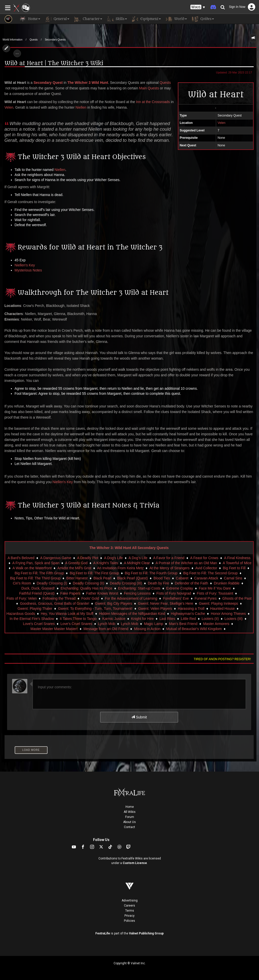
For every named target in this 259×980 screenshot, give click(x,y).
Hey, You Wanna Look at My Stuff (67, 614)
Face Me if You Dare (215, 588)
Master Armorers (216, 624)
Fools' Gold (90, 598)
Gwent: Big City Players (114, 603)
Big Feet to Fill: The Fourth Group (151, 573)
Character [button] (88, 19)
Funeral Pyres (206, 598)
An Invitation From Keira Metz (120, 568)
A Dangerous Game (56, 558)
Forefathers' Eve (176, 598)
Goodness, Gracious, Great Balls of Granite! (55, 603)
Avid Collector (206, 568)
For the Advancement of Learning (131, 598)
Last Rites (167, 619)
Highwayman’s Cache (188, 614)
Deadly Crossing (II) (89, 583)
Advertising (130, 900)
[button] (198, 7)
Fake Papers (70, 593)
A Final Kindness (237, 558)
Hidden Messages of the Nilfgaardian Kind (132, 614)
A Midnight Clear (137, 563)
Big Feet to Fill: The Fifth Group (39, 573)
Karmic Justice (114, 619)
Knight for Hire (142, 619)
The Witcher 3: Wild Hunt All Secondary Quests (129, 548)
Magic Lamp (154, 624)
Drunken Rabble (226, 583)
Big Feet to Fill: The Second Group (210, 573)
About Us (129, 822)
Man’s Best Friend (183, 624)
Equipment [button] (146, 19)
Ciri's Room (22, 583)
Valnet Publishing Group (146, 933)
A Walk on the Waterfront (32, 568)
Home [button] (30, 19)
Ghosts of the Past (237, 598)
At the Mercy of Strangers (170, 568)
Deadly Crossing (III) (126, 583)
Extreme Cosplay (180, 588)
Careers (129, 906)
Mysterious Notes (28, 270)
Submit (139, 717)
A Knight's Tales (106, 563)
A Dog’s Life (138, 558)
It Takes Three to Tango (78, 619)
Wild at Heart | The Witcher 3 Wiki (54, 63)
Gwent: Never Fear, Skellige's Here (165, 603)
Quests (34, 40)
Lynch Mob (107, 624)
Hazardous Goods (21, 614)
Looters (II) (210, 619)
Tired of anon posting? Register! (222, 659)
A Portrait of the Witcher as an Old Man (186, 563)
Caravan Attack (206, 578)
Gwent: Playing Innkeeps (218, 603)
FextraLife (103, 933)
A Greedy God (76, 563)
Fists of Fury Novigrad (174, 593)
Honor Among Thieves (228, 614)
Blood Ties (162, 578)
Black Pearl (102, 578)
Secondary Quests (55, 40)
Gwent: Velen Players (155, 609)
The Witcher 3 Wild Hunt (88, 83)
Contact (129, 827)
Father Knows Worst (102, 593)
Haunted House (222, 609)
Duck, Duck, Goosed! (38, 588)
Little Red (188, 619)
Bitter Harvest (77, 578)
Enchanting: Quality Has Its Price (86, 588)
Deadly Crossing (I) (52, 583)
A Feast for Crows (204, 558)
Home (130, 807)
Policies (129, 921)
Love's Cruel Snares (39, 624)
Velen (9, 107)
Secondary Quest (48, 83)
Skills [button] (117, 19)
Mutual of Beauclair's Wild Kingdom (194, 629)
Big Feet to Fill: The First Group (94, 573)
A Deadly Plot (88, 558)
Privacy (129, 916)
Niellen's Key (25, 265)
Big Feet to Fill (234, 568)
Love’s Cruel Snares (76, 624)
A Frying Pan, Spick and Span (36, 563)
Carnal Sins (233, 578)
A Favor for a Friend (169, 558)
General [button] (57, 19)
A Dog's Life (113, 558)
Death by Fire (158, 583)
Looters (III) (234, 619)
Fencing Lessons (137, 593)
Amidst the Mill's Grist (74, 568)
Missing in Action (147, 629)
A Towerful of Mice (237, 563)
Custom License (135, 863)
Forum (130, 817)
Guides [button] (203, 19)
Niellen (81, 107)
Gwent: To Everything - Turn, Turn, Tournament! (95, 609)
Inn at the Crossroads (153, 102)
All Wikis (130, 812)
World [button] (176, 19)
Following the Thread (59, 598)
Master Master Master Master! (54, 629)
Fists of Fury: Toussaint (215, 593)
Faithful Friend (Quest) (37, 593)
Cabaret (182, 578)
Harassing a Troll (191, 609)
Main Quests (149, 88)
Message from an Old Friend (106, 629)
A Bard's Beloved (21, 558)
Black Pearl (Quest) (132, 578)
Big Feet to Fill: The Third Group (35, 578)
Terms (130, 911)
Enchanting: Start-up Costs (139, 588)
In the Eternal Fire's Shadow (32, 619)
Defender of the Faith (191, 583)
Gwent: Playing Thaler (35, 609)
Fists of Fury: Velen (22, 598)
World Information (13, 40)
